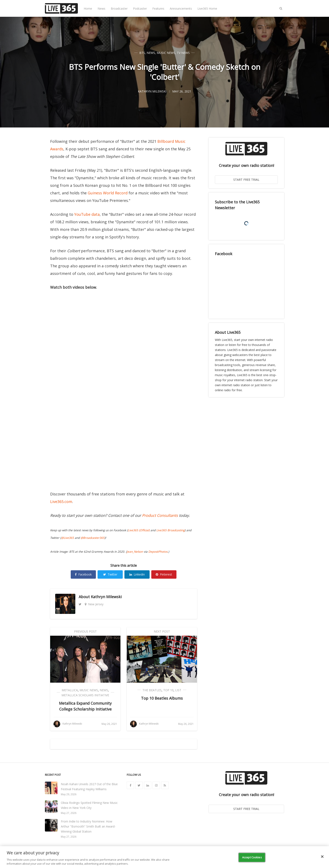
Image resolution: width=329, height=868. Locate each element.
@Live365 (67, 538)
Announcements (181, 8)
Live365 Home (207, 8)
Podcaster (140, 8)
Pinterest (164, 574)
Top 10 (168, 690)
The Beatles (152, 690)
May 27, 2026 (69, 813)
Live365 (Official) (139, 530)
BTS (142, 53)
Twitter (110, 574)
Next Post (162, 631)
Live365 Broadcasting (170, 530)
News (101, 8)
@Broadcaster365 (93, 538)
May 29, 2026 (69, 794)
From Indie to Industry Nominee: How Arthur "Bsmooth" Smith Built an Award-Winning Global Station (88, 826)
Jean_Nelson (135, 552)
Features (158, 8)
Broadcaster (119, 8)
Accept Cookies (252, 857)
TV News (183, 53)
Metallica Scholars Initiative (85, 695)
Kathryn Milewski (106, 597)
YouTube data (87, 214)
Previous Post (85, 631)
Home (88, 8)
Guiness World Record (108, 193)
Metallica (70, 690)
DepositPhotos (158, 552)
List (178, 690)
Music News (166, 53)
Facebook (83, 574)
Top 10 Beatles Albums (162, 698)
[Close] (322, 857)
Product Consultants (160, 515)
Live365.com (61, 502)
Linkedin (137, 574)
